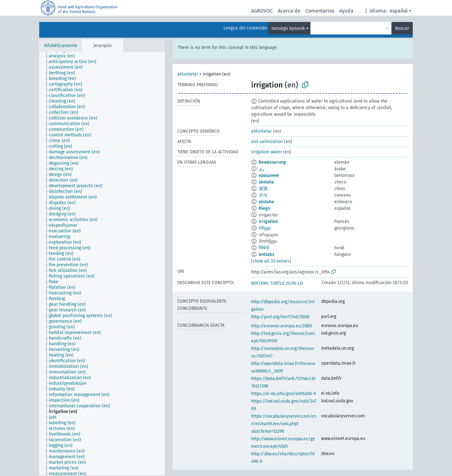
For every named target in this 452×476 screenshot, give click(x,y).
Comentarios (320, 11)
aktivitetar (188, 74)
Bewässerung (272, 162)
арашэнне (269, 175)
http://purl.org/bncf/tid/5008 (280, 317)
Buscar (402, 28)
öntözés (266, 254)
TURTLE (277, 283)
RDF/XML (260, 283)
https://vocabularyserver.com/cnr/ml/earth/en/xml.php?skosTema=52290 (284, 424)
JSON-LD (294, 283)
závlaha (266, 182)
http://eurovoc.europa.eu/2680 (282, 326)
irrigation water (266, 152)
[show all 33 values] (271, 261)
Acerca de (289, 11)
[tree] (102, 264)
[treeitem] (65, 56)
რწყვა (265, 228)
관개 (263, 195)
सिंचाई (264, 248)
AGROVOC (262, 11)
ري (261, 169)
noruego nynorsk (288, 28)
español (399, 11)
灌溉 (263, 189)
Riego (264, 208)
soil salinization (267, 142)
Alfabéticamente (61, 46)
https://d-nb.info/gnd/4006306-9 (283, 394)
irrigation (268, 222)
